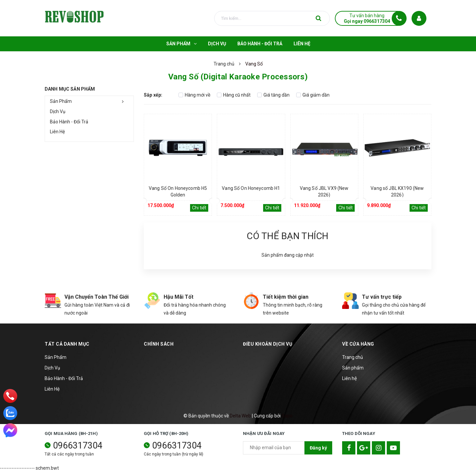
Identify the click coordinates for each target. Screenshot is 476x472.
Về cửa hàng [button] (358, 344)
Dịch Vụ (58, 111)
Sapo (287, 416)
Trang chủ (353, 357)
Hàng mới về (194, 95)
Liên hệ (350, 378)
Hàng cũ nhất (234, 95)
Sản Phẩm (61, 101)
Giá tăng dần (273, 95)
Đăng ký (318, 448)
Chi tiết (199, 208)
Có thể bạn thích (287, 236)
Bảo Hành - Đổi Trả (69, 122)
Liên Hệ (57, 132)
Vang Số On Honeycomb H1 (251, 188)
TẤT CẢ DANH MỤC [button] (67, 344)
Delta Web (240, 416)
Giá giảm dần (313, 95)
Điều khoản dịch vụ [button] (268, 344)
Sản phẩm (353, 368)
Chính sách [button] (159, 344)
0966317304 (78, 446)
